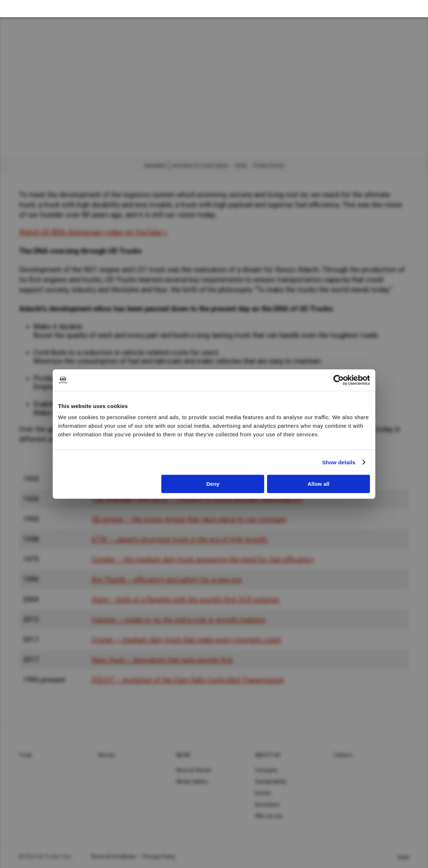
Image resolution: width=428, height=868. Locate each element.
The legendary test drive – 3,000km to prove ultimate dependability (198, 499)
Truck (25, 755)
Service (107, 755)
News (183, 755)
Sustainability (271, 782)
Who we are (269, 816)
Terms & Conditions (113, 857)
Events (263, 793)
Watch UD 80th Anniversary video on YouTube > (93, 232)
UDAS (241, 166)
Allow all (318, 484)
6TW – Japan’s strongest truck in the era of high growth (179, 539)
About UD (268, 755)
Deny (213, 484)
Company (267, 770)
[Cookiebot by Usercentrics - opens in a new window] (339, 380)
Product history (269, 166)
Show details (339, 462)
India (403, 857)
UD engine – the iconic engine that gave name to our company (189, 519)
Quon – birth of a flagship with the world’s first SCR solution (186, 599)
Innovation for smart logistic (201, 166)
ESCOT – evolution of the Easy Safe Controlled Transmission (188, 680)
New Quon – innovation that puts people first (162, 660)
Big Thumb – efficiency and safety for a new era (167, 579)
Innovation (268, 805)
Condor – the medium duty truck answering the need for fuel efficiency (203, 559)
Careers (343, 755)
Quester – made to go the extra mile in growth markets (179, 620)
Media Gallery (192, 782)
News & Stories (194, 770)
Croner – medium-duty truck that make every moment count (186, 640)
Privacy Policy (160, 857)
